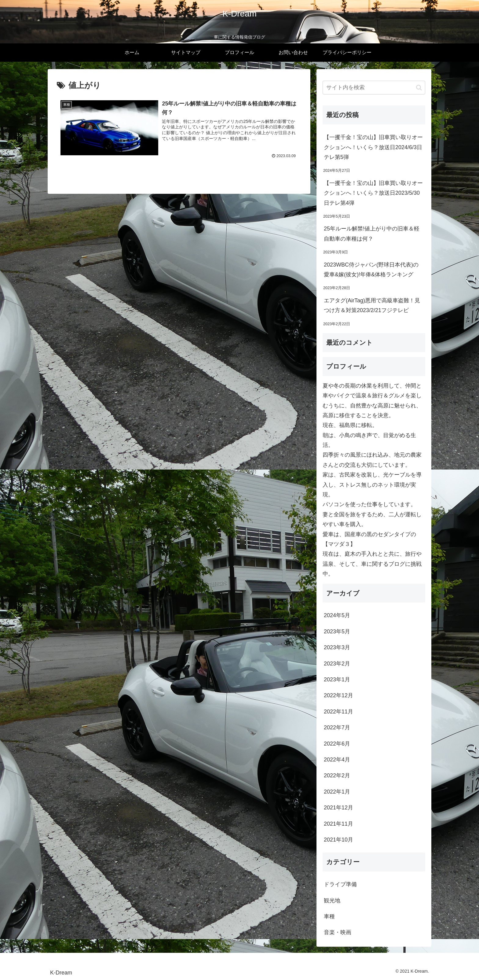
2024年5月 (337, 615)
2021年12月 (338, 808)
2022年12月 (338, 695)
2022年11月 (338, 712)
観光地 (332, 901)
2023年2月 (337, 664)
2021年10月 (338, 840)
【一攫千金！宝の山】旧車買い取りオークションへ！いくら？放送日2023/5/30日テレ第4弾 (373, 193)
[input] (374, 88)
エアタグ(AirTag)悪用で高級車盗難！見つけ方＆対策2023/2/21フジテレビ (372, 305)
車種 (329, 916)
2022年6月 (337, 744)
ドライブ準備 (340, 884)
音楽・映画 (338, 932)
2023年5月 (337, 632)
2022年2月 (337, 776)
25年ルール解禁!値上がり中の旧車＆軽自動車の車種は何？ (372, 234)
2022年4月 (337, 760)
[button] (419, 88)
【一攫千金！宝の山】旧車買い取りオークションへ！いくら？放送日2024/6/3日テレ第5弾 (373, 147)
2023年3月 (337, 647)
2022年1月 (337, 792)
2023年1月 (337, 680)
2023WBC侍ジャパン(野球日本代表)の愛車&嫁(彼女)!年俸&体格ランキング (371, 270)
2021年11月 (338, 824)
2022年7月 (337, 728)
